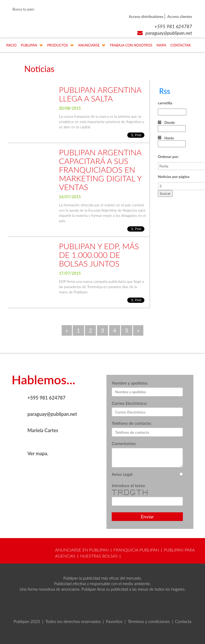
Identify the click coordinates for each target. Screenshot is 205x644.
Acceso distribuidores (146, 16)
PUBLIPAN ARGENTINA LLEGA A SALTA (100, 94)
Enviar (147, 517)
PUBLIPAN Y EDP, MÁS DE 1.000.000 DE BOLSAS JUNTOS (99, 255)
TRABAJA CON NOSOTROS (131, 45)
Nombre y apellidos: (130, 383)
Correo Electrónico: (130, 403)
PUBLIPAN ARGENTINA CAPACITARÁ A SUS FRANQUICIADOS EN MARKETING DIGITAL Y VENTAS (100, 170)
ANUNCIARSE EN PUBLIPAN (82, 550)
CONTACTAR (181, 45)
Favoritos (114, 621)
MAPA (161, 45)
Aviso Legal (122, 474)
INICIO (11, 45)
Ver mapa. (38, 453)
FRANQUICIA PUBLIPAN (136, 550)
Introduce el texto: (129, 485)
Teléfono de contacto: (132, 423)
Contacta (183, 621)
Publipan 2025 (27, 621)
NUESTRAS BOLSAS (99, 556)
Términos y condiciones (149, 621)
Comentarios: (124, 443)
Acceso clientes (180, 16)
